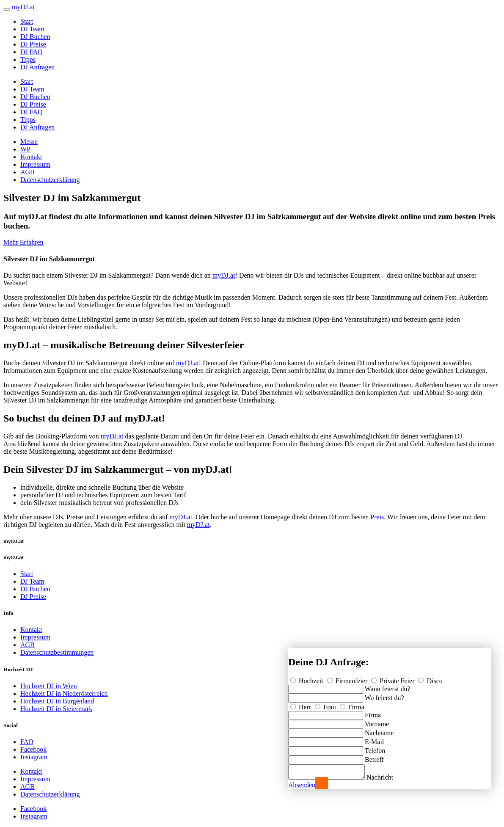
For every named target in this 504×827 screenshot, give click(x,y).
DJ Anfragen (37, 67)
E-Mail (374, 739)
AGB (28, 172)
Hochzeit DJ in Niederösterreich (64, 693)
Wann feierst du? (388, 686)
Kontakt (31, 157)
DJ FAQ (32, 52)
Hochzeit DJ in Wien (49, 686)
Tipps (28, 59)
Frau (326, 704)
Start (27, 21)
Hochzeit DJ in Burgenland (57, 701)
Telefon (375, 748)
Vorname (377, 721)
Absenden (302, 785)
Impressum (35, 164)
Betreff (374, 757)
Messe (29, 142)
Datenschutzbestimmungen (57, 652)
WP (25, 149)
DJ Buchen (35, 37)
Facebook (33, 749)
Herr (302, 704)
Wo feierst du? (384, 695)
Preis (377, 517)
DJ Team (32, 29)
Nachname (379, 730)
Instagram (34, 757)
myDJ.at (224, 275)
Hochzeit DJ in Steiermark (56, 709)
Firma (352, 704)
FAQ (27, 742)
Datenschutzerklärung (50, 180)
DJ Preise (33, 44)
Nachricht (388, 777)
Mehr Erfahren (23, 242)
